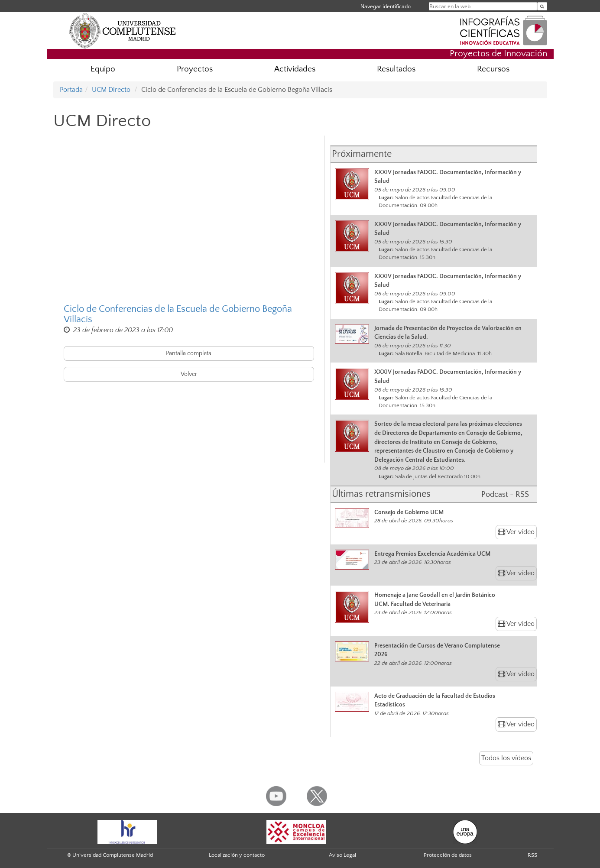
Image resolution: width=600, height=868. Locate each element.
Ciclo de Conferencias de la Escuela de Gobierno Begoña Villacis (178, 314)
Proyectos (195, 69)
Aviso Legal (342, 855)
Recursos (493, 69)
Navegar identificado (386, 6)
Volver (189, 374)
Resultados (396, 69)
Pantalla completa (189, 353)
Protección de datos (448, 855)
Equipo (103, 69)
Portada (71, 90)
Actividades (295, 69)
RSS (532, 855)
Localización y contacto (237, 855)
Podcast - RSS (505, 495)
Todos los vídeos (506, 758)
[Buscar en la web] (542, 6)
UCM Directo (111, 90)
